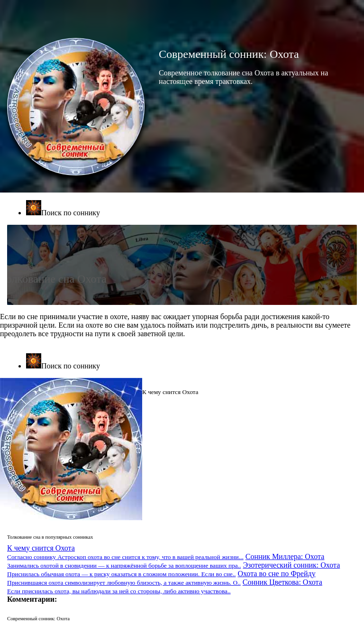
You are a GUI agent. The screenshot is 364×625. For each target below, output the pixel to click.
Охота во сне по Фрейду (161, 578)
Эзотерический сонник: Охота (173, 569)
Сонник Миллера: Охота (166, 561)
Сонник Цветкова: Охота (165, 586)
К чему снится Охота (125, 552)
